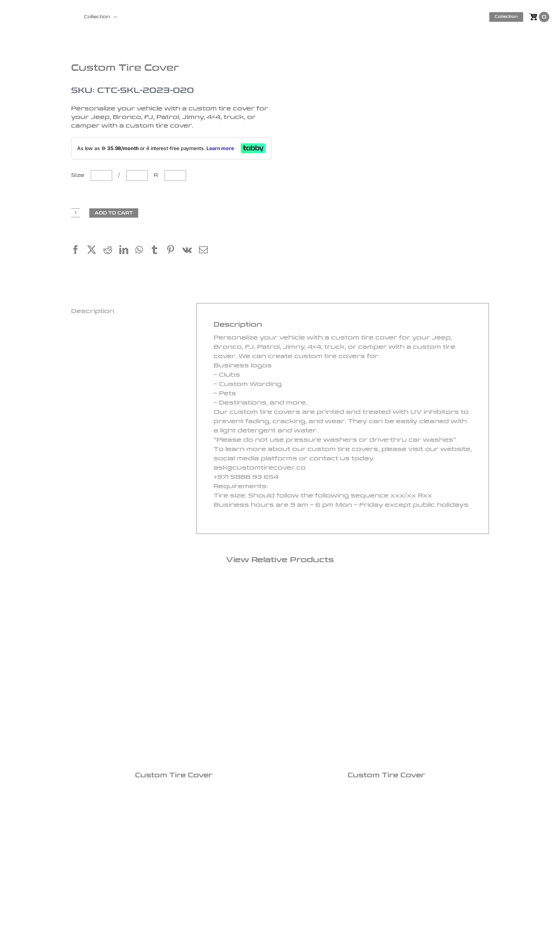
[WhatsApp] (143, 251)
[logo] (42, 12)
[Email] (207, 251)
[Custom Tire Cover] (174, 675)
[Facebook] (79, 251)
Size (79, 175)
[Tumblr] (158, 251)
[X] (95, 251)
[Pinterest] (174, 251)
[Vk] (191, 251)
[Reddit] (111, 251)
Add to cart (114, 213)
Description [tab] (93, 311)
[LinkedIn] (127, 251)
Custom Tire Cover (174, 775)
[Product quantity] (76, 213)
